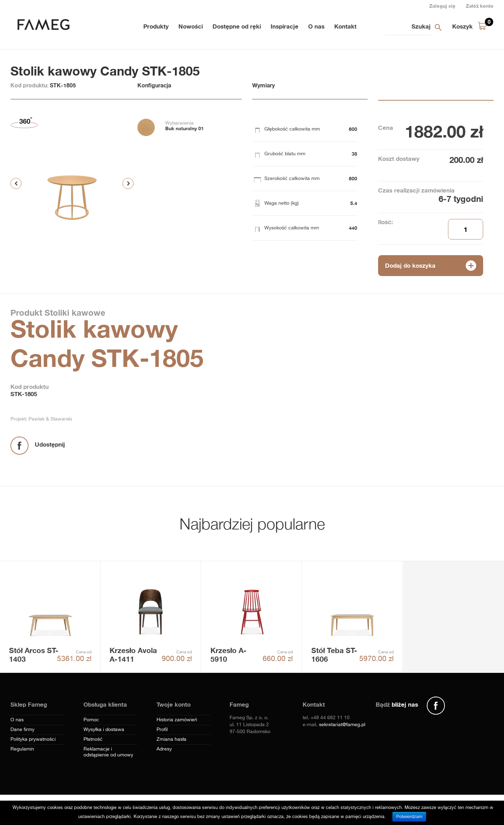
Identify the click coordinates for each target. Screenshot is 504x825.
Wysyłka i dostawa (104, 730)
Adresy (164, 749)
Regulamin (22, 749)
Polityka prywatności (33, 739)
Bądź (397, 704)
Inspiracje (285, 26)
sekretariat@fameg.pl (342, 725)
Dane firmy (22, 730)
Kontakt (345, 26)
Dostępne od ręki (237, 26)
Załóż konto (480, 6)
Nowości (191, 26)
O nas (316, 26)
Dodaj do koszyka (410, 265)
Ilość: (386, 222)
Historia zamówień (177, 720)
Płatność (93, 739)
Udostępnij (50, 444)
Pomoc (91, 720)
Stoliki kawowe (74, 313)
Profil (162, 730)
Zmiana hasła (171, 739)
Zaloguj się (442, 6)
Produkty (156, 26)
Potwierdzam (409, 816)
